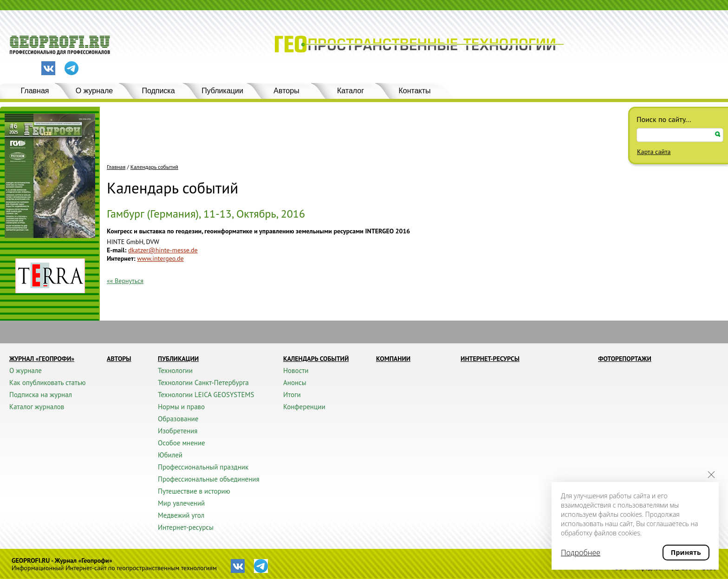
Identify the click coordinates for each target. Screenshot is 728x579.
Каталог (351, 91)
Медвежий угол (181, 515)
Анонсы (295, 383)
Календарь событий (154, 167)
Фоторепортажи (625, 359)
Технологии (175, 370)
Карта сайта (654, 152)
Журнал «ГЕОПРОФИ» (42, 359)
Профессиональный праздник (203, 467)
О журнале (94, 91)
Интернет (120, 258)
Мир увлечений (181, 503)
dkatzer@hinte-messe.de (163, 250)
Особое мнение (182, 443)
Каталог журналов (37, 407)
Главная (35, 91)
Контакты (414, 91)
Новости (296, 370)
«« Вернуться (125, 281)
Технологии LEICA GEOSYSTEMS (206, 395)
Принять (686, 552)
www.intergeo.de (160, 258)
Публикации (222, 91)
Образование (178, 419)
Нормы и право (181, 407)
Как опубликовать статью (48, 383)
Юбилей (170, 455)
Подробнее (581, 553)
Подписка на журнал (41, 395)
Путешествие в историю (194, 491)
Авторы (286, 91)
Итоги (292, 395)
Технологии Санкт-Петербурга (203, 383)
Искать (718, 134)
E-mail (116, 250)
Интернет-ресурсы (186, 527)
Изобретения (178, 431)
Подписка (158, 91)
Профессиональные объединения (209, 479)
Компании (393, 359)
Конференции (304, 407)
